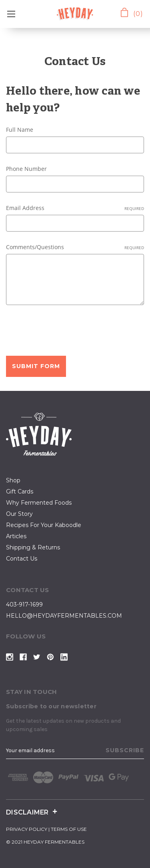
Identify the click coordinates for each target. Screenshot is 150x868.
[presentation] (67, 332)
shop (13, 480)
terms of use (69, 829)
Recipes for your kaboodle (44, 525)
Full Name (20, 130)
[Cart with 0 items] (131, 13)
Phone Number (26, 169)
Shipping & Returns (33, 547)
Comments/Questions (75, 247)
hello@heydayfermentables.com (64, 616)
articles (16, 536)
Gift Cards (20, 491)
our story (19, 514)
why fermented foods (39, 503)
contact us (22, 559)
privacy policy (27, 829)
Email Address (75, 208)
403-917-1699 (24, 604)
